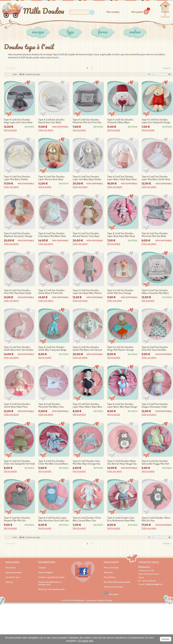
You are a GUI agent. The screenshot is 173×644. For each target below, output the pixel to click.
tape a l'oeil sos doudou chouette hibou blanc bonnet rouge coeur (120, 121)
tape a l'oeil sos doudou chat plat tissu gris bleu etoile (155, 349)
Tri (149, 74)
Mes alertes (111, 593)
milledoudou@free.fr (154, 584)
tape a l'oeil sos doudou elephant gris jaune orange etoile (18, 235)
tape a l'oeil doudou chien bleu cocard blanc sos (87, 519)
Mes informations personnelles (117, 582)
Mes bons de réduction (114, 587)
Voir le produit (10, 130)
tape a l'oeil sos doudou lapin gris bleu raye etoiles (87, 178)
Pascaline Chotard (104, 600)
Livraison (42, 568)
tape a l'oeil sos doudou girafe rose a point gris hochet (51, 292)
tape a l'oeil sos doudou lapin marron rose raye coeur (51, 178)
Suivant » (167, 68)
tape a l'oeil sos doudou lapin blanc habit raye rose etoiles (122, 178)
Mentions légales (46, 572)
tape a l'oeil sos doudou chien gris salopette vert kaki (19, 462)
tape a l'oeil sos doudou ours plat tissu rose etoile (18, 292)
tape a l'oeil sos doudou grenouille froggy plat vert (155, 462)
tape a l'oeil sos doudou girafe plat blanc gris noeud (87, 348)
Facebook (83, 572)
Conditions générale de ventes (52, 577)
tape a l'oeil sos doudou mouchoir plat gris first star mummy (87, 121)
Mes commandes (111, 568)
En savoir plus (86, 641)
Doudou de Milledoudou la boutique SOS (50, 583)
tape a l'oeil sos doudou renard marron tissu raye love (86, 235)
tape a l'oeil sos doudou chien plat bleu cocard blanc (53, 462)
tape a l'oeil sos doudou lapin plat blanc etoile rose (156, 178)
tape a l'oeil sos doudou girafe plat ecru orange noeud (120, 292)
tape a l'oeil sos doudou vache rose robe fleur (17, 405)
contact (165, 12)
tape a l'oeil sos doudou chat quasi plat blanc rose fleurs (52, 235)
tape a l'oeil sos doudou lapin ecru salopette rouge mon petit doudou (156, 121)
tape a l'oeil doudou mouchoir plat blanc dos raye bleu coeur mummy (52, 406)
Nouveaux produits (14, 572)
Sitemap (9, 582)
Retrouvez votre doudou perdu (52, 589)
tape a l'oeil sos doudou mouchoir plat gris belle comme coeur (155, 235)
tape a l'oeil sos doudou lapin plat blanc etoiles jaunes (17, 178)
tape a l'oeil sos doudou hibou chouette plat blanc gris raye (155, 292)
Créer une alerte (46, 130)
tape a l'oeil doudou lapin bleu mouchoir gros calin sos (54, 519)
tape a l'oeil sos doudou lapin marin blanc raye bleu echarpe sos (87, 406)
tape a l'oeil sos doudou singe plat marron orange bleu (121, 349)
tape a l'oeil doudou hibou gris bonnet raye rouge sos (122, 462)
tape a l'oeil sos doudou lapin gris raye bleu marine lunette (87, 292)
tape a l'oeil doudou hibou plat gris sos (156, 519)
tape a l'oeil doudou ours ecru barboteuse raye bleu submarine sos (121, 519)
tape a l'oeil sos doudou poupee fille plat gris (17, 519)
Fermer (166, 639)
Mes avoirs (108, 572)
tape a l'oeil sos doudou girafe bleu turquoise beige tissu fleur (53, 349)
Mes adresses (110, 577)
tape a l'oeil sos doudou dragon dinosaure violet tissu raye (155, 406)
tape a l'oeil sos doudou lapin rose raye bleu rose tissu (121, 235)
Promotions (11, 568)
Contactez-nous (13, 577)
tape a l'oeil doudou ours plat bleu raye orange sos (87, 462)
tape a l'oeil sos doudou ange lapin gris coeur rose (18, 121)
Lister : (16, 74)
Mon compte (113, 12)
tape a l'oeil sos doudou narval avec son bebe (51, 121)
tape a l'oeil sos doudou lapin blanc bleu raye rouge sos (122, 406)
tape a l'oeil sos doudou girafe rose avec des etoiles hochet (19, 349)
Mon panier (140, 11)
